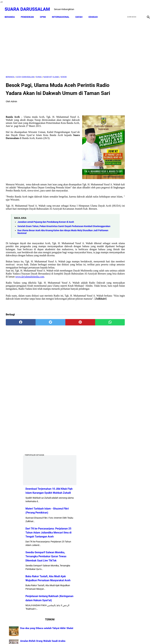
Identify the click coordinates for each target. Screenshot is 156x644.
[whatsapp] (90, 347)
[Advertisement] (54, 46)
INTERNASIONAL (62, 14)
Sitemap (78, 636)
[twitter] (132, 8)
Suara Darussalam (28, 7)
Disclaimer (66, 636)
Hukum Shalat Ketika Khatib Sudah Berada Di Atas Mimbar (140, 449)
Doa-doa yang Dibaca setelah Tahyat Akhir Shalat (139, 339)
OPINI (44, 14)
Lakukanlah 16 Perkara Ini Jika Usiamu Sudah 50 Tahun (140, 467)
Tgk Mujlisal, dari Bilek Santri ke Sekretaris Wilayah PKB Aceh (140, 485)
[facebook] (124, 8)
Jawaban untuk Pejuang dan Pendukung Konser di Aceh (46, 235)
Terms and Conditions (96, 636)
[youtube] (139, 8)
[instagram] (147, 8)
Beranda (11, 14)
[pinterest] (66, 347)
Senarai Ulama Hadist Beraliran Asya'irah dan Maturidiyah (140, 372)
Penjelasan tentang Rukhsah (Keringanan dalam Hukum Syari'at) (129, 303)
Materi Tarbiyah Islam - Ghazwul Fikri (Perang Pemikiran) (129, 185)
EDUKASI (94, 14)
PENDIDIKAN (28, 14)
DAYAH (80, 14)
